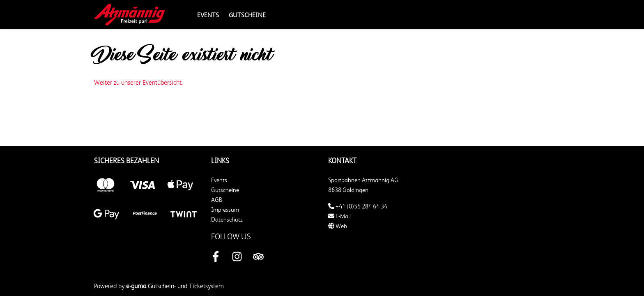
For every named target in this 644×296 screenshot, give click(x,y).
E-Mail (339, 216)
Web (338, 226)
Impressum (225, 209)
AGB (217, 200)
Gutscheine (247, 15)
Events (208, 15)
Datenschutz (227, 219)
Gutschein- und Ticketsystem (175, 286)
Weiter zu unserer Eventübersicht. (138, 82)
